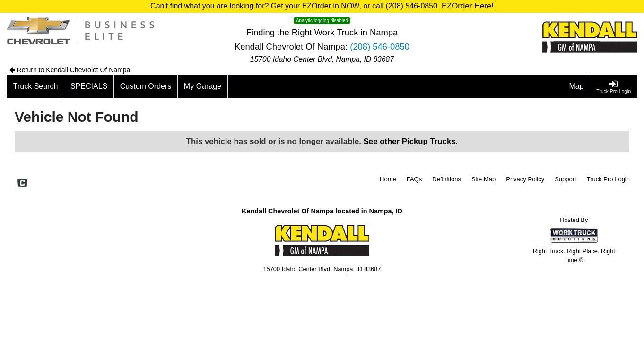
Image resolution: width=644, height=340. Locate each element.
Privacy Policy (525, 179)
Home (388, 179)
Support (566, 179)
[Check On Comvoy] (22, 184)
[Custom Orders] (146, 86)
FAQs (414, 179)
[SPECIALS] (89, 86)
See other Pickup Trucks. (411, 141)
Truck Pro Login (608, 179)
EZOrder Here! (468, 6)
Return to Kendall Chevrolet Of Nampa (70, 70)
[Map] (577, 86)
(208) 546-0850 (380, 47)
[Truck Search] (36, 86)
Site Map (483, 179)
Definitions (447, 179)
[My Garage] (203, 86)
